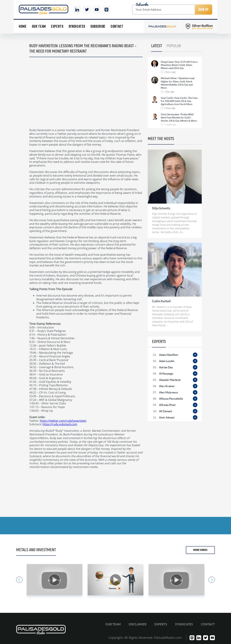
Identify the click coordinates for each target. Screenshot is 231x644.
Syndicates (77, 26)
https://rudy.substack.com (60, 424)
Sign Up (203, 9)
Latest (157, 46)
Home (23, 26)
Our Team (39, 26)
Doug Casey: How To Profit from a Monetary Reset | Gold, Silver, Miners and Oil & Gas (179, 65)
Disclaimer (138, 624)
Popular (174, 46)
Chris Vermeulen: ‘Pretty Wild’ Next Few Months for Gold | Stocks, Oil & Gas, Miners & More (179, 118)
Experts (57, 26)
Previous (19, 580)
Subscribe (98, 26)
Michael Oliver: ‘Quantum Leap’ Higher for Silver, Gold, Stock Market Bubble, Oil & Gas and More (178, 83)
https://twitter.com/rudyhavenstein (63, 421)
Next (212, 580)
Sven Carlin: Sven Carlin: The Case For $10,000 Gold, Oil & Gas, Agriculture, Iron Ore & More (179, 101)
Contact (117, 26)
